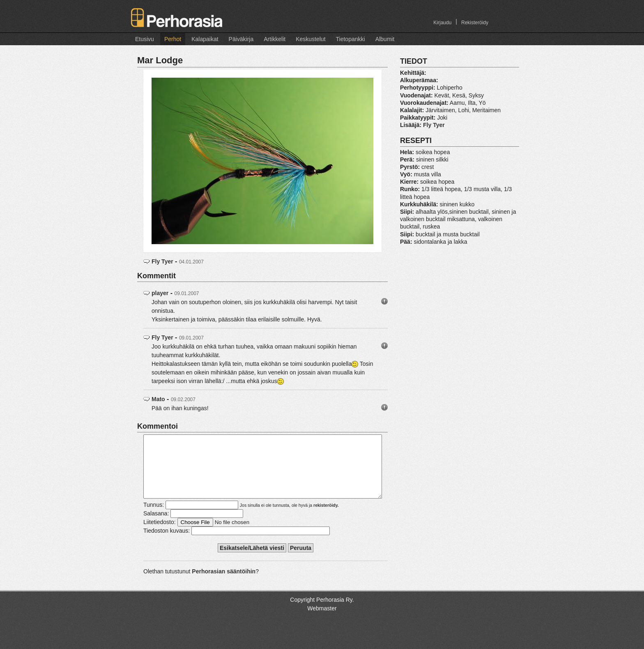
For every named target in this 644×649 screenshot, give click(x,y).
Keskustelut (310, 39)
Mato (158, 399)
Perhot (173, 39)
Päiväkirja (241, 39)
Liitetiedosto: (160, 534)
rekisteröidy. (326, 517)
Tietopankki (351, 39)
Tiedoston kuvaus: (167, 543)
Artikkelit (275, 39)
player (160, 293)
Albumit (385, 39)
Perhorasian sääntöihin (224, 584)
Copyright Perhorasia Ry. (322, 612)
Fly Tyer (162, 261)
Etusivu (145, 39)
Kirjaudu (442, 23)
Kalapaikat (205, 39)
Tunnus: (154, 517)
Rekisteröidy (475, 23)
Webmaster (322, 621)
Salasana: (156, 526)
